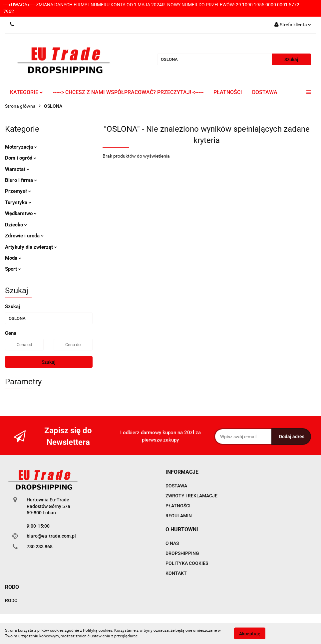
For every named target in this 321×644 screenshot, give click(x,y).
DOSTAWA (265, 92)
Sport (13, 269)
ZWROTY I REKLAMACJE (191, 496)
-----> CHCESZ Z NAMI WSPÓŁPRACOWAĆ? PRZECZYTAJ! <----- (128, 92)
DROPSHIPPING (182, 553)
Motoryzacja (21, 147)
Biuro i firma (21, 180)
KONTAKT (176, 573)
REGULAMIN (179, 516)
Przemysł (18, 191)
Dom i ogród (21, 158)
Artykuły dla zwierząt (31, 247)
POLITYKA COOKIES (187, 563)
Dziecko (16, 225)
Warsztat (17, 169)
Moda (13, 258)
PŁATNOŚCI (228, 92)
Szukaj (49, 362)
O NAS (172, 543)
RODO (11, 600)
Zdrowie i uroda (24, 236)
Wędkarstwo (21, 213)
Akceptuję (250, 633)
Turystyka (18, 202)
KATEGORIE (26, 92)
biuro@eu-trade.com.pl (51, 536)
